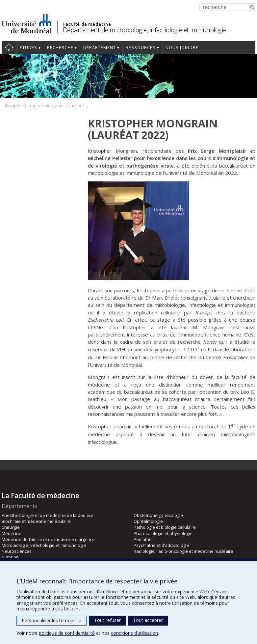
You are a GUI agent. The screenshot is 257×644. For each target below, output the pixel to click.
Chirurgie (11, 527)
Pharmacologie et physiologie (163, 533)
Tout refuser (107, 620)
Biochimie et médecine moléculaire (36, 521)
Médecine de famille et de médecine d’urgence (48, 539)
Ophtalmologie (148, 521)
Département (100, 48)
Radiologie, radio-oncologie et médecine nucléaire (183, 551)
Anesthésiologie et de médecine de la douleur (48, 515)
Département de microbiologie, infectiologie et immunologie (145, 30)
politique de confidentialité (67, 633)
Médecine (12, 533)
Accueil (9, 47)
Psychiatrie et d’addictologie (161, 545)
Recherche (60, 48)
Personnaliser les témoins (51, 620)
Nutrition (10, 557)
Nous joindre (182, 48)
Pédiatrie (143, 539)
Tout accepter (148, 620)
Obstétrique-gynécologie (158, 515)
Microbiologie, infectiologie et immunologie (44, 545)
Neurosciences (17, 551)
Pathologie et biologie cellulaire (165, 527)
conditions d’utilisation (134, 633)
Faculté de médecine (87, 24)
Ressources (141, 48)
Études (28, 48)
